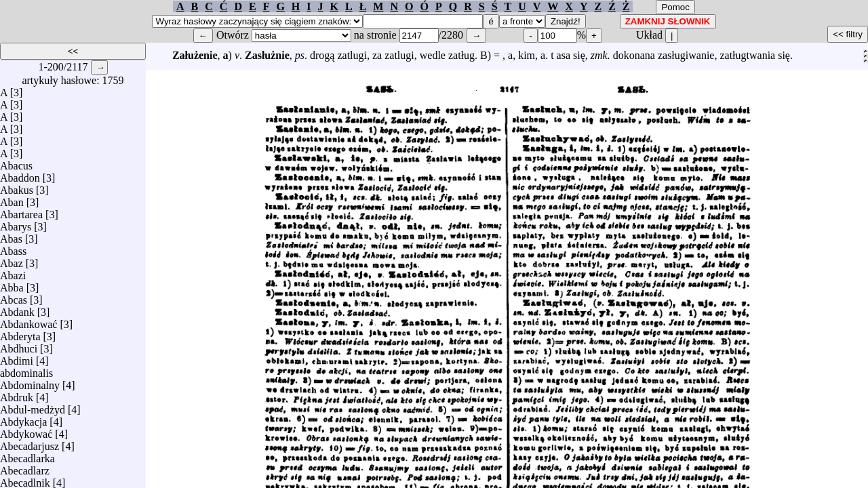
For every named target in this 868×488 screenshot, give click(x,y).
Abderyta (20, 333)
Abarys (16, 223)
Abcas (14, 297)
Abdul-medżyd (33, 406)
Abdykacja (23, 419)
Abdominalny (30, 382)
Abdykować (26, 431)
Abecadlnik (25, 480)
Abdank (17, 309)
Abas (11, 236)
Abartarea (21, 211)
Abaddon (20, 175)
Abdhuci (19, 345)
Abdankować (28, 321)
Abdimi (17, 358)
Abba (12, 284)
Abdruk (17, 394)
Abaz (12, 260)
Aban (12, 199)
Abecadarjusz (29, 443)
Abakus (17, 187)
